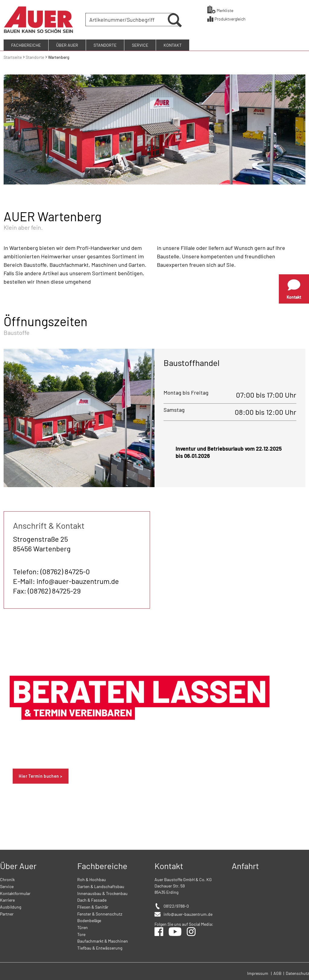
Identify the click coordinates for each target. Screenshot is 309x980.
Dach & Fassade (92, 899)
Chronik (7, 879)
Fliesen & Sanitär (93, 906)
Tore (81, 933)
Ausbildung (11, 906)
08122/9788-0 (176, 905)
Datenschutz (297, 972)
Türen (83, 927)
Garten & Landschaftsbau (101, 886)
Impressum (258, 972)
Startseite (13, 56)
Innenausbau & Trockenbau (102, 892)
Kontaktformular (15, 892)
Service (7, 886)
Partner (7, 913)
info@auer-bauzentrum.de (188, 914)
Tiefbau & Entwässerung (100, 947)
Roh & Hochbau (92, 879)
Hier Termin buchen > (41, 775)
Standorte (35, 56)
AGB (278, 972)
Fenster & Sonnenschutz (100, 913)
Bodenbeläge (89, 920)
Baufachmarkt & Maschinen (103, 940)
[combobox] (127, 19)
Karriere (7, 899)
